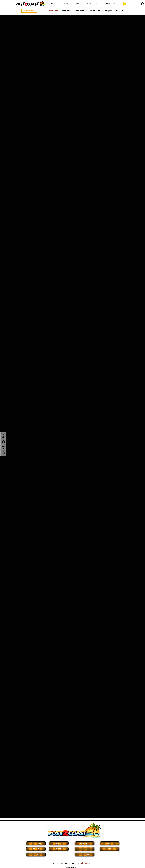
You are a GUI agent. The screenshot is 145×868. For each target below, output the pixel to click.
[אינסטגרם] (59, 849)
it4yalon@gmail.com (71, 867)
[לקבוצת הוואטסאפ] (59, 843)
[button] (111, 4)
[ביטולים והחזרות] (85, 843)
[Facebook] (3, 442)
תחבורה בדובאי (67, 11)
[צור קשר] (110, 843)
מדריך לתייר (54, 11)
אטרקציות (109, 11)
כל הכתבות (120, 11)
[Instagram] (3, 448)
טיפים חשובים (81, 11)
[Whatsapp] (3, 436)
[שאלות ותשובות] (85, 855)
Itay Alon (86, 863)
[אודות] (109, 849)
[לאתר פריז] (36, 855)
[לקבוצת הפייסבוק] (36, 843)
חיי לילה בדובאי (96, 11)
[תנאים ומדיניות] (85, 849)
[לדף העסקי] (36, 849)
